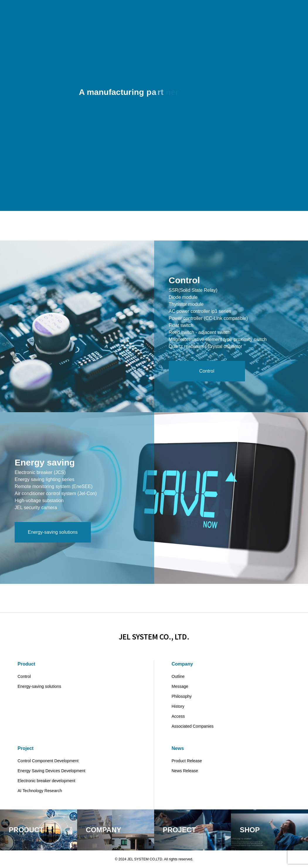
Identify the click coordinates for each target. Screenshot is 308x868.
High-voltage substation (39, 502)
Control (24, 676)
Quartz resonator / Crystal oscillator (206, 348)
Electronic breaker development (46, 781)
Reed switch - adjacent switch (200, 334)
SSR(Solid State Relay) (193, 291)
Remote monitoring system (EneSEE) (54, 488)
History (178, 706)
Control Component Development (48, 761)
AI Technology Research (40, 791)
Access (178, 716)
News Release (185, 771)
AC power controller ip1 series (200, 312)
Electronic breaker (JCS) (40, 474)
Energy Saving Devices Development (51, 771)
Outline (178, 676)
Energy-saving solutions (39, 686)
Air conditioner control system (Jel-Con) (56, 495)
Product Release (187, 761)
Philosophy (182, 696)
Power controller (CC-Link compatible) (208, 319)
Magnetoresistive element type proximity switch (218, 341)
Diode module (183, 298)
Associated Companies (193, 726)
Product (26, 664)
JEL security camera (36, 509)
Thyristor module (186, 305)
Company (182, 664)
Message (180, 686)
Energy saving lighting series (45, 481)
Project (25, 748)
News (178, 748)
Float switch (181, 326)
